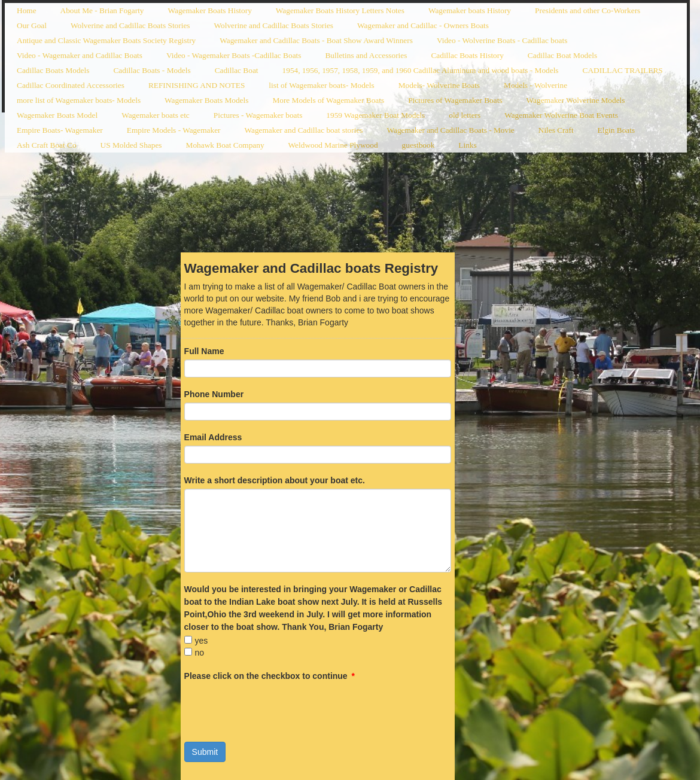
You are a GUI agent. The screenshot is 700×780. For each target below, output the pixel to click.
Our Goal (32, 25)
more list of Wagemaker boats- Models (79, 100)
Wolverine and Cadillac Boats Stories (130, 25)
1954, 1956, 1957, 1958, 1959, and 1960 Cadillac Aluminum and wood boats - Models (421, 70)
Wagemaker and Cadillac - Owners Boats (423, 25)
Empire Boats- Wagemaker (60, 130)
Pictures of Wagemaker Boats (455, 100)
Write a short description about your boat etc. (275, 480)
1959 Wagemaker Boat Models (375, 115)
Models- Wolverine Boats (439, 85)
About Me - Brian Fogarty (102, 10)
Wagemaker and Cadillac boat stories (303, 130)
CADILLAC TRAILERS (623, 70)
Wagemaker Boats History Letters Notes (340, 10)
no (200, 653)
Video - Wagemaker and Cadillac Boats (80, 55)
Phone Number (214, 394)
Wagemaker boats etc (156, 115)
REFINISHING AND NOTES (197, 85)
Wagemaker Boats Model (57, 115)
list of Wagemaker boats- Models (321, 85)
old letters (465, 115)
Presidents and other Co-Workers (588, 10)
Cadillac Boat (237, 70)
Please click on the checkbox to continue (270, 676)
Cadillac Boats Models (53, 70)
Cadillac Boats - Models (152, 70)
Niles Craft (556, 130)
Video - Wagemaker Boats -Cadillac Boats (234, 55)
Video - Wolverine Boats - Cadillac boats (502, 40)
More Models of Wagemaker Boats (328, 100)
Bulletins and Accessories (366, 55)
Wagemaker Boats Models (206, 100)
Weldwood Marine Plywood (333, 145)
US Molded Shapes (131, 145)
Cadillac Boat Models (562, 55)
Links (467, 145)
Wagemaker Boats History (210, 10)
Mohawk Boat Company (225, 145)
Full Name (204, 351)
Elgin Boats (617, 130)
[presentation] (275, 708)
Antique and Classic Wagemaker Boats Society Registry (106, 40)
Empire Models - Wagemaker (174, 130)
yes (202, 641)
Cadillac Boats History (467, 55)
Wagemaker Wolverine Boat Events (561, 115)
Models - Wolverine (535, 85)
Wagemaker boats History (470, 10)
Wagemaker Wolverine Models (576, 100)
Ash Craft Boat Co (47, 145)
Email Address (213, 437)
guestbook (419, 145)
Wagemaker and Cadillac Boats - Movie (451, 130)
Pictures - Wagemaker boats (258, 115)
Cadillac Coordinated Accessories (71, 85)
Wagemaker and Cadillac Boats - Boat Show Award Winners (316, 40)
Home (27, 10)
